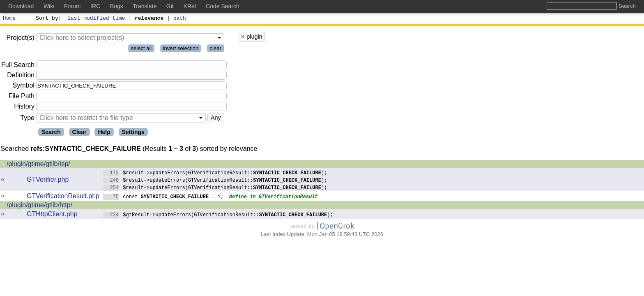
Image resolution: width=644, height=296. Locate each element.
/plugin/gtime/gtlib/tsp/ (38, 165)
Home (9, 19)
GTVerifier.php (48, 181)
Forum (72, 6)
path (180, 19)
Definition (21, 76)
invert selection (181, 50)
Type (27, 119)
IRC (95, 6)
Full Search (18, 66)
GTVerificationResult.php (63, 197)
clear (216, 50)
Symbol (24, 87)
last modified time (97, 19)
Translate (145, 6)
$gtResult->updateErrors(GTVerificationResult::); (218, 216)
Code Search (223, 6)
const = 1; (163, 198)
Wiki (49, 6)
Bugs (117, 6)
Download (21, 6)
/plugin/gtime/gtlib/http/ (39, 206)
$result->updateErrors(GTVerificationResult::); (215, 174)
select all (141, 50)
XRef (190, 6)
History (24, 108)
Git (170, 6)
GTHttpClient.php (52, 215)
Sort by (47, 19)
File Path (22, 97)
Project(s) (20, 39)
